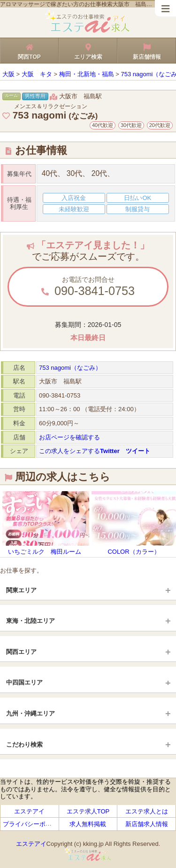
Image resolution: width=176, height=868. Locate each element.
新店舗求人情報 (147, 824)
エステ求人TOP (88, 811)
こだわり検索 (24, 745)
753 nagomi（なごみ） (70, 368)
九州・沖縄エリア (31, 713)
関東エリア (21, 590)
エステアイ (29, 811)
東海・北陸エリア (31, 621)
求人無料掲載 (88, 824)
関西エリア (21, 652)
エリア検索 (88, 50)
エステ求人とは (147, 811)
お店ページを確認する (69, 437)
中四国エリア (24, 682)
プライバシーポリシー (33, 824)
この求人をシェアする (95, 451)
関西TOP (29, 50)
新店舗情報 (147, 50)
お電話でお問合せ (88, 287)
